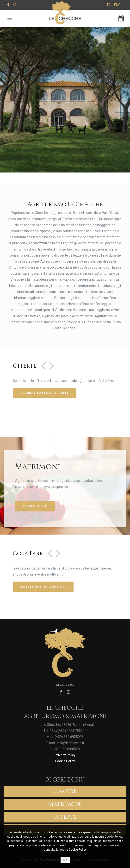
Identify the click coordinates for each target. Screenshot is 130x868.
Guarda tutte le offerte (45, 393)
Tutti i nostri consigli (43, 587)
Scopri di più (35, 506)
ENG (117, 5)
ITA (108, 5)
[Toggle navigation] (10, 18)
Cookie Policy (78, 850)
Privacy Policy (65, 755)
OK (65, 860)
